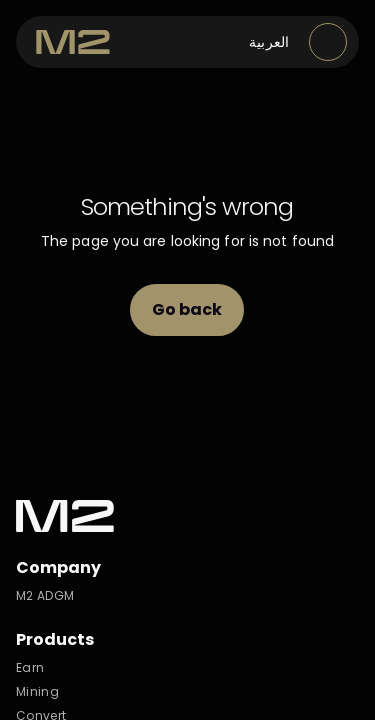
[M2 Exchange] (73, 42)
